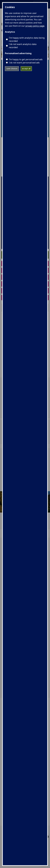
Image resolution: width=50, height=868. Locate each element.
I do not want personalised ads (24, 63)
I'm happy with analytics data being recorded (27, 39)
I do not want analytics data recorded (23, 46)
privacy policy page (35, 26)
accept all (26, 68)
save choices (12, 68)
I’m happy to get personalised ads (26, 59)
